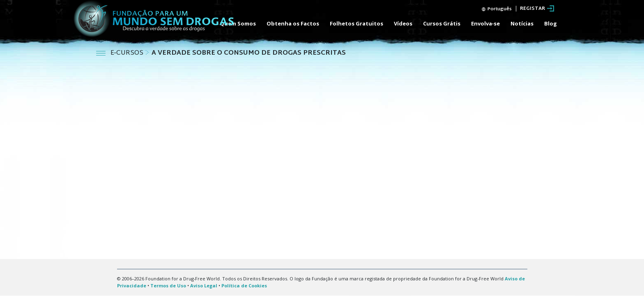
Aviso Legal (204, 286)
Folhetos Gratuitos (356, 23)
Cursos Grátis (442, 23)
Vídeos (403, 23)
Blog (551, 23)
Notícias (522, 23)
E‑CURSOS (128, 53)
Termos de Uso (168, 286)
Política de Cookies (244, 286)
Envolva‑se (485, 23)
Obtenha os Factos (293, 23)
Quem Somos (238, 23)
